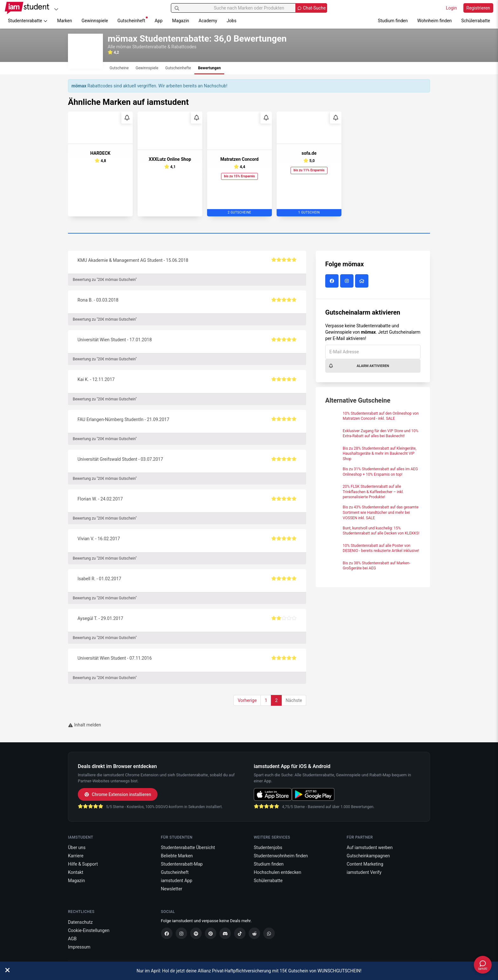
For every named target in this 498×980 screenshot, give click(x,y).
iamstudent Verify (364, 872)
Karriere (76, 856)
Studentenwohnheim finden (281, 856)
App (159, 21)
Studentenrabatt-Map (182, 864)
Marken (65, 21)
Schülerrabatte (476, 21)
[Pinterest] (211, 933)
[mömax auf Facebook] (333, 281)
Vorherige (247, 700)
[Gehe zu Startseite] (27, 8)
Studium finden (393, 21)
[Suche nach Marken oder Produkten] (249, 8)
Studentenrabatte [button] (28, 21)
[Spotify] (196, 933)
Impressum (79, 947)
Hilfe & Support (83, 864)
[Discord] (225, 933)
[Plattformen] (56, 9)
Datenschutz (80, 922)
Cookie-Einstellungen (89, 930)
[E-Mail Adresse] (373, 352)
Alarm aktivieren (359, 366)
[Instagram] (181, 933)
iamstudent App (177, 881)
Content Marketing (365, 864)
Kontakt (76, 872)
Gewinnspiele (95, 21)
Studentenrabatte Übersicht (188, 847)
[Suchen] (177, 8)
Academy (208, 21)
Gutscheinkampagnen (368, 856)
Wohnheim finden (434, 21)
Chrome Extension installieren (118, 794)
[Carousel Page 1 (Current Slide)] (249, 234)
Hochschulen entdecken (278, 872)
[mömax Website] (363, 281)
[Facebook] (167, 933)
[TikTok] (240, 933)
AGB (72, 939)
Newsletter (172, 889)
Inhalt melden (84, 725)
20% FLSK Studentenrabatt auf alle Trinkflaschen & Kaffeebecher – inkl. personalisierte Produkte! (373, 492)
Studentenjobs (268, 847)
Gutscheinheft (133, 20)
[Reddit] (254, 933)
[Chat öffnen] (483, 965)
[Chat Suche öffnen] (311, 8)
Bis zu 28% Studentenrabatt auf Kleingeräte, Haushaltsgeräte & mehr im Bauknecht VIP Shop (380, 454)
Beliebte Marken (177, 856)
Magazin (181, 21)
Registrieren (478, 8)
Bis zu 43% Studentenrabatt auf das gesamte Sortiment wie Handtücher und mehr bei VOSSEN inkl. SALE (381, 513)
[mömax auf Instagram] (348, 281)
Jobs (232, 21)
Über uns (77, 847)
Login (451, 8)
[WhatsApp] (269, 933)
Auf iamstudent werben (370, 847)
